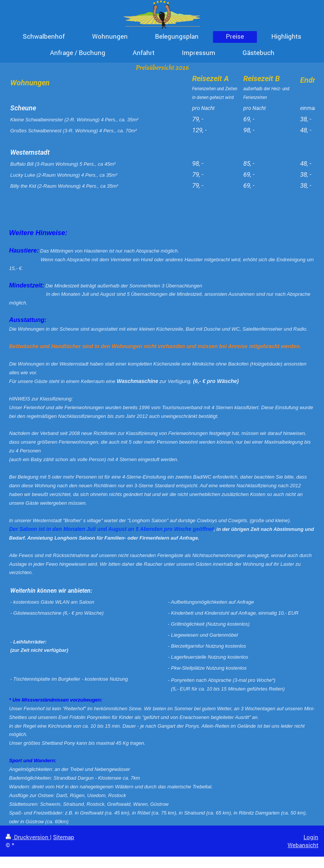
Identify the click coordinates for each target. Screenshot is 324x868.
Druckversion (28, 837)
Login (311, 837)
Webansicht (303, 845)
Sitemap (64, 837)
